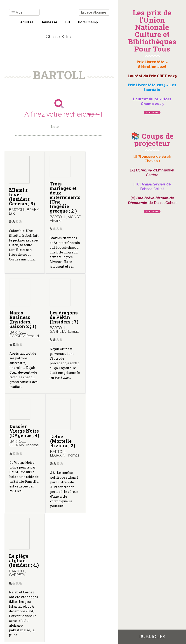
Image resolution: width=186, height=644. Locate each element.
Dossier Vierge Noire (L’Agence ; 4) (58, 329)
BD (68, 22)
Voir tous (152, 113)
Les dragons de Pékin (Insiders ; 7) (22, 336)
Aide (17, 13)
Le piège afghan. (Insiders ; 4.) (21, 465)
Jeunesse (49, 22)
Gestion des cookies (59, 598)
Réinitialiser (94, 114)
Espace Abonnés (94, 12)
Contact (26, 595)
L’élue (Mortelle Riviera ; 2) (95, 335)
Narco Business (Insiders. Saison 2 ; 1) (93, 199)
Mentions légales (87, 595)
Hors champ (88, 22)
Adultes (27, 22)
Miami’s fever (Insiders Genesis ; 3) (22, 197)
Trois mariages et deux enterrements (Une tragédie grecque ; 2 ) (61, 199)
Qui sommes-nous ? (53, 595)
